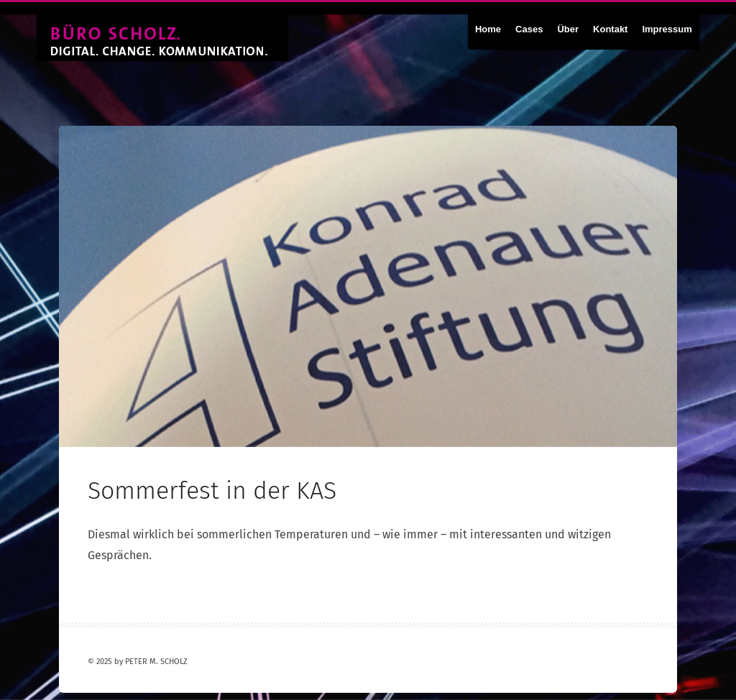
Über (568, 29)
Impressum (667, 29)
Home (488, 29)
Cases (529, 29)
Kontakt (610, 29)
